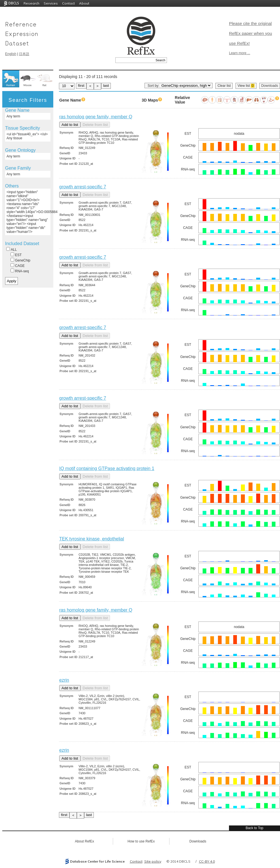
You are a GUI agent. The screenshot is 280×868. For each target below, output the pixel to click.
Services (51, 3)
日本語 (24, 54)
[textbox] (135, 60)
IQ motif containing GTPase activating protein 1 (107, 468)
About (84, 3)
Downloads (270, 86)
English (11, 54)
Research (31, 3)
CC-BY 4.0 (207, 861)
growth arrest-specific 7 (83, 187)
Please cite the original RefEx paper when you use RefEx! (251, 33)
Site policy (153, 861)
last (106, 86)
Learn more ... (240, 53)
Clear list (224, 86)
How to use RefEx (141, 841)
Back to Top (254, 828)
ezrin (64, 680)
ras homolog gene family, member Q (96, 117)
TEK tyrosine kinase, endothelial (92, 539)
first (81, 86)
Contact (68, 3)
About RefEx (84, 841)
